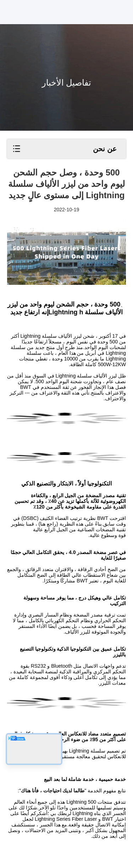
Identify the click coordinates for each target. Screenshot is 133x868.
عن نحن (105, 149)
